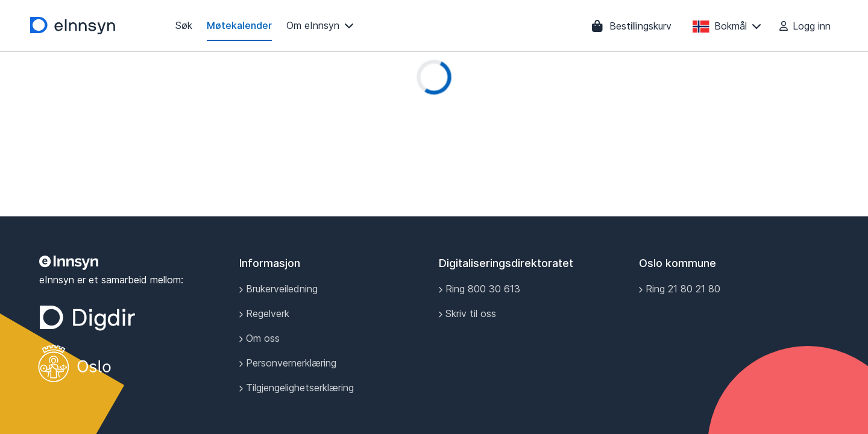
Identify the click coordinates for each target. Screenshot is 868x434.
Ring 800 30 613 (480, 289)
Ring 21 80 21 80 (680, 289)
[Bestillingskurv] (632, 26)
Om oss (259, 338)
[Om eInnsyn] (320, 26)
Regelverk (264, 313)
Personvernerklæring (288, 363)
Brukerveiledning (278, 289)
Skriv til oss (467, 313)
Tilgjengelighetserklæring (297, 388)
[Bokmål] (727, 26)
